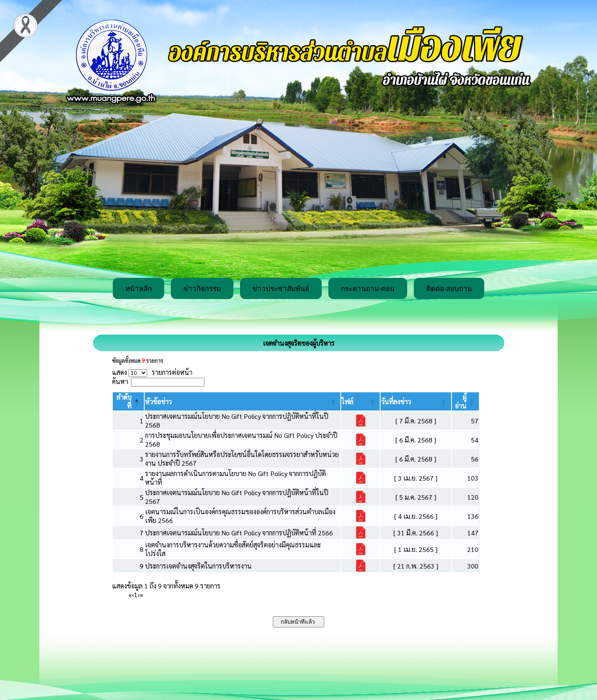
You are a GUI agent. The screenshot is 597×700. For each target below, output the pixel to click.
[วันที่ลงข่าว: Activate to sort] (416, 401)
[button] (158, 402)
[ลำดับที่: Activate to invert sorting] (128, 401)
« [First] (130, 594)
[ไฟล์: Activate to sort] (360, 401)
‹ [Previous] (133, 594)
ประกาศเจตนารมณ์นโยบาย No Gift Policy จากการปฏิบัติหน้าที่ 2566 (239, 533)
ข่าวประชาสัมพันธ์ (281, 289)
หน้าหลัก (138, 289)
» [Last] (141, 594)
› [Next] (139, 594)
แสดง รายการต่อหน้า (152, 372)
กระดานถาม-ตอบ (368, 289)
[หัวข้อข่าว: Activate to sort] (243, 401)
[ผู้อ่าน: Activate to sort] (466, 401)
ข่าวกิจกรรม (202, 289)
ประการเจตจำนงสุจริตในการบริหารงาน (198, 566)
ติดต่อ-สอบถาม (449, 289)
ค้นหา (120, 381)
